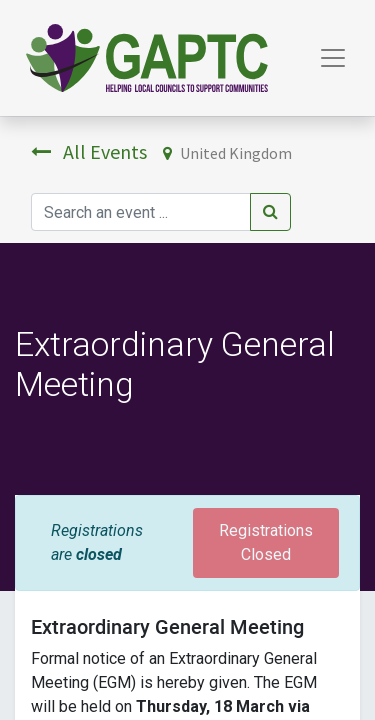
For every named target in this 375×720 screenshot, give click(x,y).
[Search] (270, 212)
